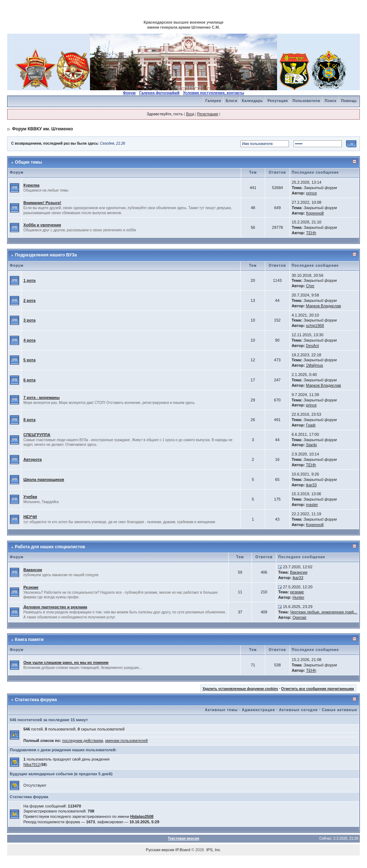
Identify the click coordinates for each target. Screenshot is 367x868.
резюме (297, 592)
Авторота (32, 459)
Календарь (252, 101)
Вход (190, 114)
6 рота (29, 380)
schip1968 (315, 325)
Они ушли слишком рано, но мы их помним (66, 662)
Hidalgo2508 (142, 816)
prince (311, 193)
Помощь (349, 101)
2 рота (29, 300)
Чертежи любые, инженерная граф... (324, 612)
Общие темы (29, 162)
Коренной (315, 213)
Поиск (331, 101)
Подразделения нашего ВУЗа (46, 255)
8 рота (29, 420)
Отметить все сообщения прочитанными (318, 689)
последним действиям (82, 741)
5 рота (29, 360)
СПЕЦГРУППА (37, 435)
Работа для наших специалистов (50, 547)
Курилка (31, 185)
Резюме (31, 587)
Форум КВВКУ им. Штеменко (43, 129)
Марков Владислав (324, 306)
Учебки (30, 497)
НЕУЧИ (30, 517)
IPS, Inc (213, 850)
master (312, 505)
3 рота (29, 320)
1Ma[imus (315, 365)
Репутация (278, 101)
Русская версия (160, 850)
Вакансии (33, 570)
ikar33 (311, 485)
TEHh (311, 233)
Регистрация (208, 114)
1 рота (29, 280)
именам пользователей (126, 741)
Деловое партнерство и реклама (55, 607)
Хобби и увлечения (42, 225)
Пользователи (306, 101)
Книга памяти (29, 640)
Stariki (312, 445)
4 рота (29, 340)
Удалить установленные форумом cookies (240, 689)
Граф (311, 425)
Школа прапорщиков (44, 479)
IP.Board (183, 850)
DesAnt (313, 346)
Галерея (213, 101)
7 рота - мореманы (41, 397)
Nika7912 (32, 765)
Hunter (298, 597)
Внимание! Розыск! (42, 203)
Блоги (232, 101)
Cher (310, 286)
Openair (299, 617)
